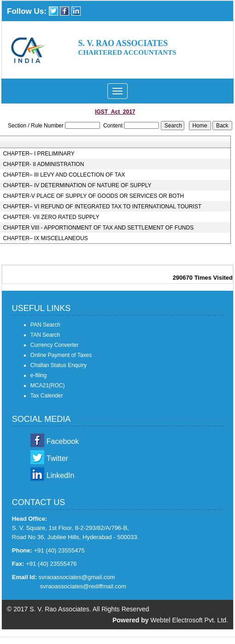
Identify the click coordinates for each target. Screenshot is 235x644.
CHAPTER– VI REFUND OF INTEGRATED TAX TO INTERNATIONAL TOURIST (103, 207)
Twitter (57, 458)
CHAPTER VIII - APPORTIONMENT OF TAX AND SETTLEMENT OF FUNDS (99, 228)
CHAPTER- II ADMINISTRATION (44, 164)
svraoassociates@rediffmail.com (83, 586)
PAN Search (45, 325)
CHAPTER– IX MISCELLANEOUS (46, 238)
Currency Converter (55, 345)
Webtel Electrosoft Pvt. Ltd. (189, 620)
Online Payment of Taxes (61, 355)
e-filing (38, 375)
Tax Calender (47, 396)
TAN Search (45, 335)
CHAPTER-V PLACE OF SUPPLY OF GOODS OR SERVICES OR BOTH (94, 196)
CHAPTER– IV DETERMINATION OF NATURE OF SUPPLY (77, 185)
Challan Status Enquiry (59, 365)
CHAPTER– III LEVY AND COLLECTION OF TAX (64, 175)
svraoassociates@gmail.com (77, 577)
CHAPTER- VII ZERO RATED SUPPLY (51, 217)
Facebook (63, 441)
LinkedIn (61, 475)
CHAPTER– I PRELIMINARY (39, 154)
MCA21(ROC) (48, 385)
